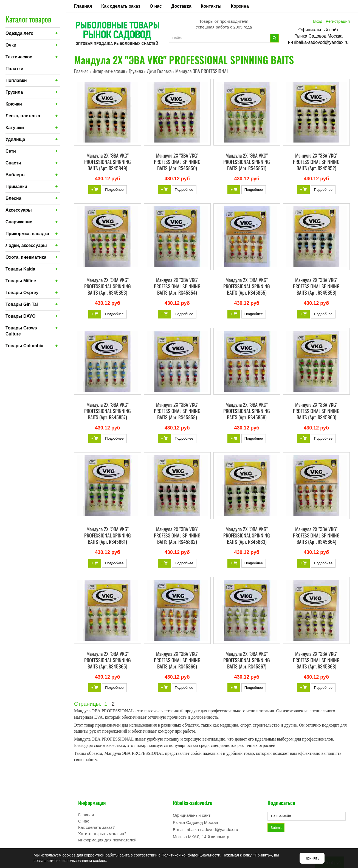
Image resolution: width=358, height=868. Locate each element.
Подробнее (114, 190)
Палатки (14, 69)
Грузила (14, 92)
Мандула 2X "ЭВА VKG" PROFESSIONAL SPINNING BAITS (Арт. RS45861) (108, 535)
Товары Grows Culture (21, 331)
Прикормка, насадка (27, 234)
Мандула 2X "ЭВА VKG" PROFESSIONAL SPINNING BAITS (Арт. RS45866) (177, 660)
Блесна (13, 198)
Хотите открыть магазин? (102, 834)
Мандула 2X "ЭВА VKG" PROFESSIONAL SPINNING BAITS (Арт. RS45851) (247, 162)
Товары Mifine (21, 281)
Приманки (16, 187)
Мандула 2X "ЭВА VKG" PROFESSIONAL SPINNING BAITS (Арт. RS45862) (177, 535)
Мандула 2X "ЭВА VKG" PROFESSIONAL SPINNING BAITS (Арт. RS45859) (247, 411)
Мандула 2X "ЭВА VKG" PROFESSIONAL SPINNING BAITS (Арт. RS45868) (316, 660)
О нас (156, 6)
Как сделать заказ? (96, 827)
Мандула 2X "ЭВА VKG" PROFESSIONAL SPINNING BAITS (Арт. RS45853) (108, 286)
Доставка (181, 6)
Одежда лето (19, 33)
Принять (312, 858)
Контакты (211, 6)
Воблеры (15, 175)
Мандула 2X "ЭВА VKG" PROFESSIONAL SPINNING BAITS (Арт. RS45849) (108, 162)
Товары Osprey (22, 293)
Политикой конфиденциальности (191, 855)
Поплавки (16, 80)
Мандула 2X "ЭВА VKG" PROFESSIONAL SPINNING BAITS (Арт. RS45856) (316, 286)
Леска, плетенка (23, 116)
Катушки (15, 128)
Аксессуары (19, 210)
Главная (83, 6)
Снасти (13, 163)
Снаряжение (19, 222)
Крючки (14, 104)
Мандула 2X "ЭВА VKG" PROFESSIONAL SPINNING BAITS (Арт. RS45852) (316, 162)
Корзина (240, 6)
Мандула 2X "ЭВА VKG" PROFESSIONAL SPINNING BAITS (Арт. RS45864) (316, 535)
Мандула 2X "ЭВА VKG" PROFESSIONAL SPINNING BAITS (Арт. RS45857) (108, 411)
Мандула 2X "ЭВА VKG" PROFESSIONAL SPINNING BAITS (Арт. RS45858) (177, 411)
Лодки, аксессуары (26, 245)
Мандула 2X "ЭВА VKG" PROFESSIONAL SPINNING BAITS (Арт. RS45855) (247, 286)
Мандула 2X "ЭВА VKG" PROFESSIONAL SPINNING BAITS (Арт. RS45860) (316, 411)
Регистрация (338, 21)
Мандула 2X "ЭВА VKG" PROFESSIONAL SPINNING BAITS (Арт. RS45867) (247, 660)
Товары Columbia (24, 346)
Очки (11, 45)
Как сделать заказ (121, 6)
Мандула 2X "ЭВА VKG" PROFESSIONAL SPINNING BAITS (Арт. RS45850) (177, 162)
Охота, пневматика (26, 257)
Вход (318, 21)
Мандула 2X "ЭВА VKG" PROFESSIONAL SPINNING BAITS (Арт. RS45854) (177, 286)
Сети (11, 151)
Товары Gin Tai (22, 304)
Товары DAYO (21, 316)
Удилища (15, 139)
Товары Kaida (20, 269)
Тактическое (19, 57)
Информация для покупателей (107, 840)
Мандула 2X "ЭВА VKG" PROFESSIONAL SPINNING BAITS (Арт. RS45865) (108, 660)
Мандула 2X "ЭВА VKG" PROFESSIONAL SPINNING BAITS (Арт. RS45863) (247, 535)
